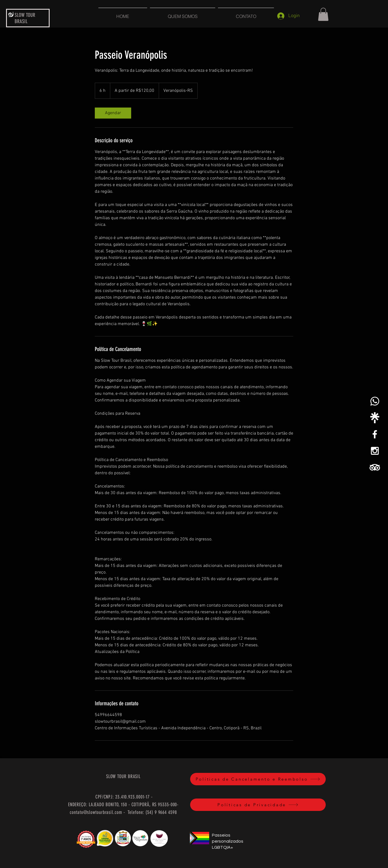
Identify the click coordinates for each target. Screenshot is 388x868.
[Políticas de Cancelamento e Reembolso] (258, 779)
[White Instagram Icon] (375, 451)
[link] (113, 113)
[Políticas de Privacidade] (258, 805)
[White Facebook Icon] (375, 434)
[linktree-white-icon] (375, 418)
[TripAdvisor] (375, 467)
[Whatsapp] (375, 401)
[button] (323, 14)
